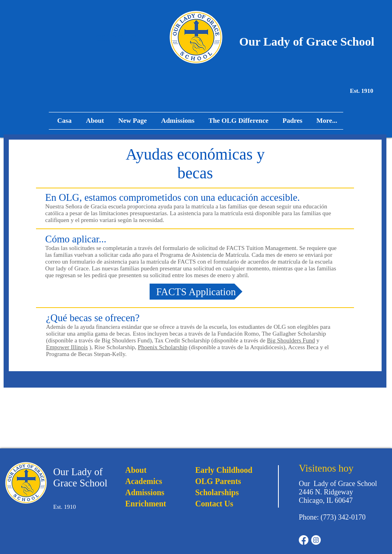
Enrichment (146, 504)
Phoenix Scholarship (163, 347)
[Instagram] (316, 540)
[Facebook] (304, 540)
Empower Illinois (67, 347)
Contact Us (214, 504)
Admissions (145, 492)
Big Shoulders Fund (291, 340)
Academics (144, 481)
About (136, 470)
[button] (291, 121)
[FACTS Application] (196, 292)
